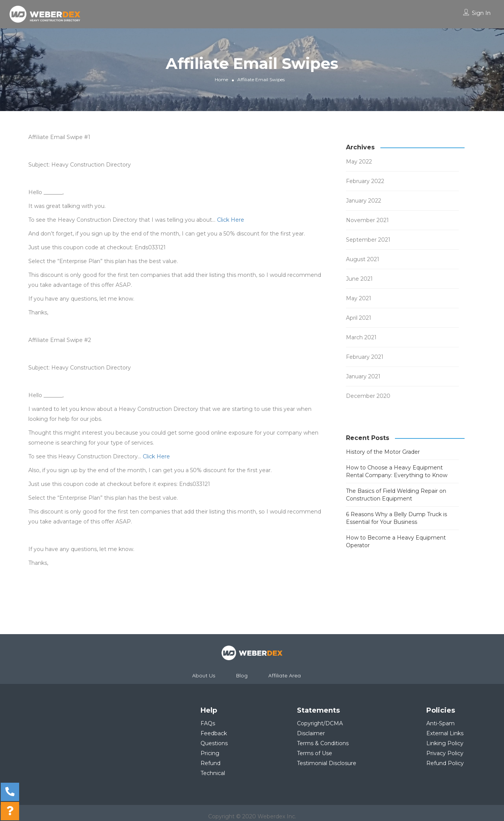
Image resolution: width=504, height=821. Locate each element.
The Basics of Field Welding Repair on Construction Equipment (396, 495)
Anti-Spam (440, 723)
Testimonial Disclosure (327, 763)
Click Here (231, 220)
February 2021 (365, 357)
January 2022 (364, 201)
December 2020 (368, 396)
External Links (445, 733)
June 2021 (359, 279)
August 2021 (363, 259)
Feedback (214, 733)
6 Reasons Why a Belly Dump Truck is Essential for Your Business (396, 518)
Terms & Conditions (323, 743)
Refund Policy (445, 763)
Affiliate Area (285, 675)
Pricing (210, 753)
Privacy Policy (445, 753)
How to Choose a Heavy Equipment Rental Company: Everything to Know (397, 471)
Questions (214, 743)
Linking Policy (445, 743)
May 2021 (359, 298)
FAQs (208, 723)
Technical (213, 773)
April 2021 (359, 318)
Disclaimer (311, 733)
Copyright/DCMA (320, 723)
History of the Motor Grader (383, 452)
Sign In (481, 13)
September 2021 (368, 240)
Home (221, 79)
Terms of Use (315, 753)
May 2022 (359, 162)
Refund (210, 763)
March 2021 (361, 337)
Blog (242, 675)
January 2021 (363, 376)
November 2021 (367, 220)
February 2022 (365, 181)
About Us (204, 675)
